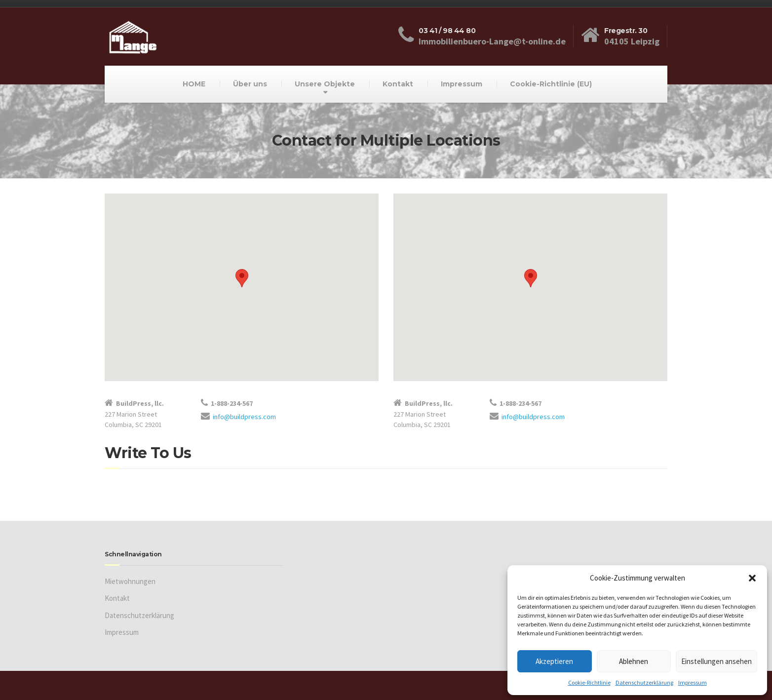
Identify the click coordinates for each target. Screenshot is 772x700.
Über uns (250, 84)
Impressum (693, 682)
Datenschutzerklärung (644, 682)
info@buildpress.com (244, 417)
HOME (194, 84)
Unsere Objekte (325, 84)
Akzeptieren (554, 661)
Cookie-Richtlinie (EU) (551, 84)
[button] (752, 578)
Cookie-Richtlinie (589, 682)
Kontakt (398, 84)
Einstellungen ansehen (716, 661)
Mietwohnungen (130, 581)
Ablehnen (634, 661)
